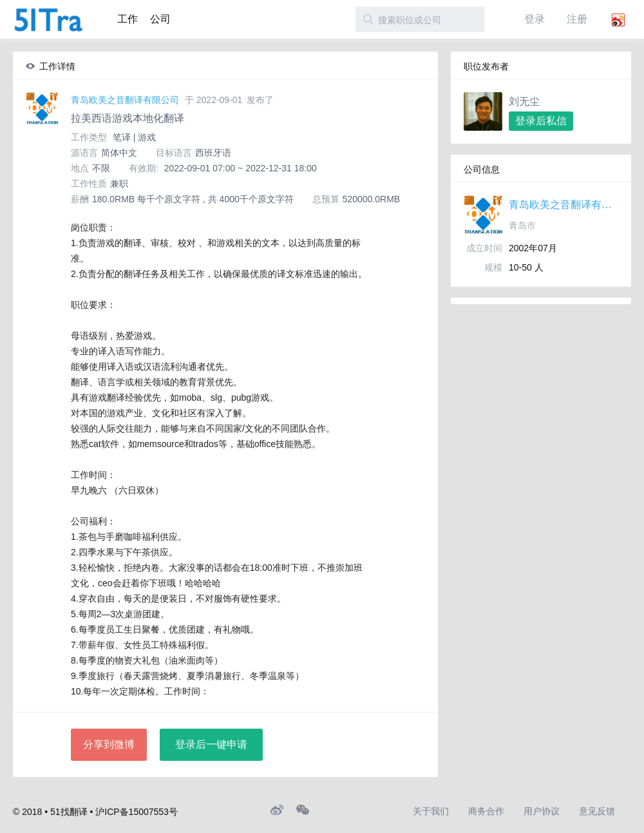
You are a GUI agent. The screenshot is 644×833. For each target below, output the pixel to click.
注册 (577, 19)
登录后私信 (541, 121)
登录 (535, 19)
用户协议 (542, 811)
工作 (128, 19)
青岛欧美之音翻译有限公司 (125, 100)
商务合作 (486, 811)
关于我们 (431, 811)
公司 (160, 19)
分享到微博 (109, 744)
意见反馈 (597, 811)
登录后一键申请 (211, 744)
